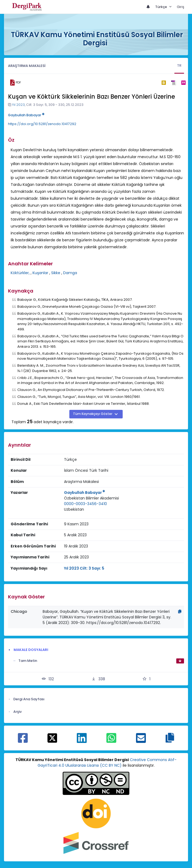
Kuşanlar (40, 273)
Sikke (56, 273)
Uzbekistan (74, 509)
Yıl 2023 (18, 105)
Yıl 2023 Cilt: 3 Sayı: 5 (84, 568)
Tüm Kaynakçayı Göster (93, 414)
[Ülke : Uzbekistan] (74, 509)
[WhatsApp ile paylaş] (111, 741)
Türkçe (161, 7)
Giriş (181, 7)
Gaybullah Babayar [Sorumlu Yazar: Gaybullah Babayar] (85, 493)
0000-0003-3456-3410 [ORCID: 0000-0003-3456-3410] (85, 504)
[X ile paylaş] (52, 738)
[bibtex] (164, 83)
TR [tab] (179, 65)
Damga (70, 273)
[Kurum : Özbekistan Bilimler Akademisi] (91, 498)
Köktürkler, (20, 273)
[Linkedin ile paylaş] (82, 741)
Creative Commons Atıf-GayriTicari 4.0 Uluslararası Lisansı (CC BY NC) (107, 763)
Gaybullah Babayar (26, 115)
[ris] (173, 83)
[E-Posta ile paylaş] (141, 741)
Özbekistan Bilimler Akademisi (91, 498)
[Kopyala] (180, 611)
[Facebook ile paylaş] (23, 741)
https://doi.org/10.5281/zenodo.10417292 (42, 124)
